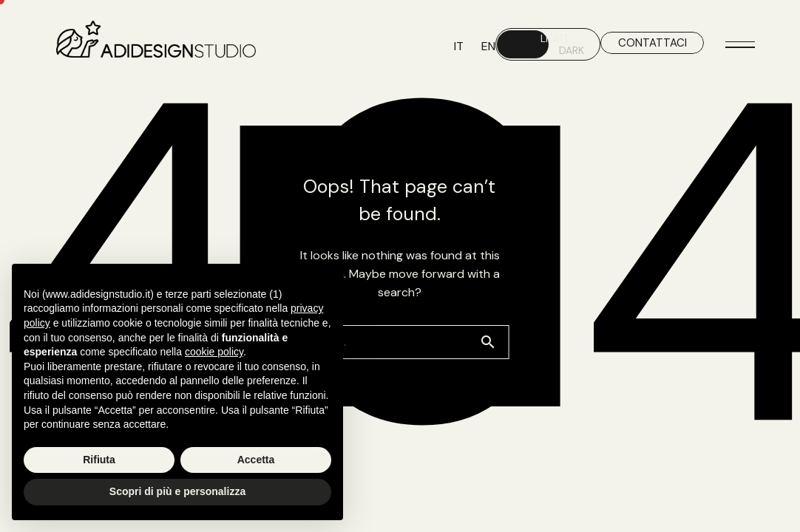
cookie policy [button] (214, 352)
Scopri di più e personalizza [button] (177, 491)
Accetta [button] (256, 460)
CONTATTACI (652, 43)
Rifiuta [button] (99, 460)
